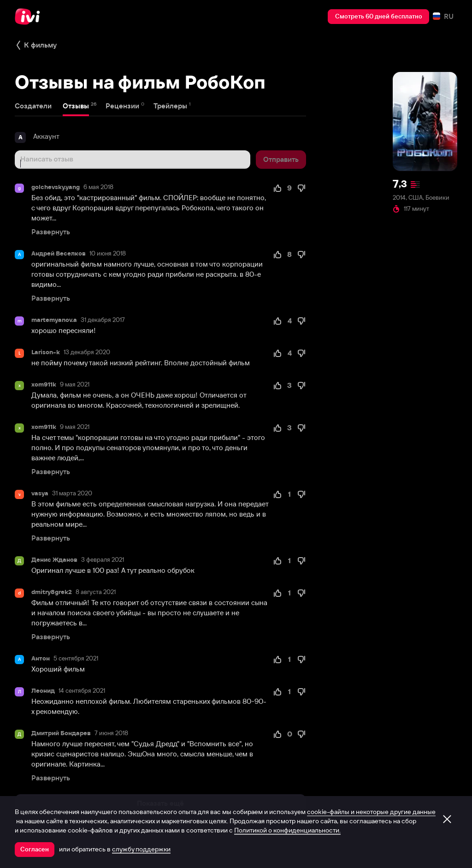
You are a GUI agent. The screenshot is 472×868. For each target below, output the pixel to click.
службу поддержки (141, 849)
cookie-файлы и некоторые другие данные (371, 812)
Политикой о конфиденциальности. (287, 830)
